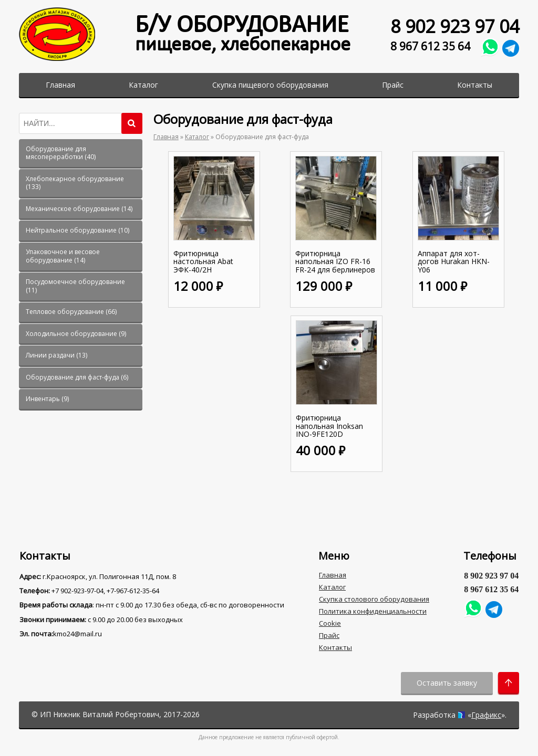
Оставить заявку (447, 683)
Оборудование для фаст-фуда (262, 137)
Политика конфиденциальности (373, 611)
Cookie (330, 623)
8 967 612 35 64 (430, 46)
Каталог (143, 85)
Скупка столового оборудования (374, 599)
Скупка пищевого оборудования (270, 85)
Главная (60, 85)
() (61, 153)
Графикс (486, 715)
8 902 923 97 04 (455, 26)
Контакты (475, 85)
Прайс (393, 85)
